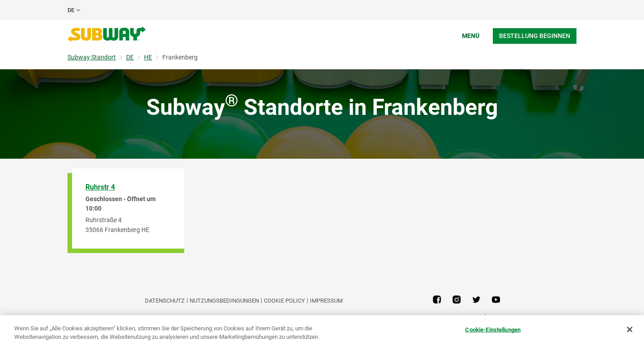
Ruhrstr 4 (100, 187)
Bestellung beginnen (535, 36)
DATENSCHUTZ (165, 301)
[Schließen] (630, 329)
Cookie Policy (284, 301)
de (71, 10)
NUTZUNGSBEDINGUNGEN (224, 301)
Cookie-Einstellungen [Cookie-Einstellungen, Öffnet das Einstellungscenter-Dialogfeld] (493, 330)
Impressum (326, 301)
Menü (471, 36)
